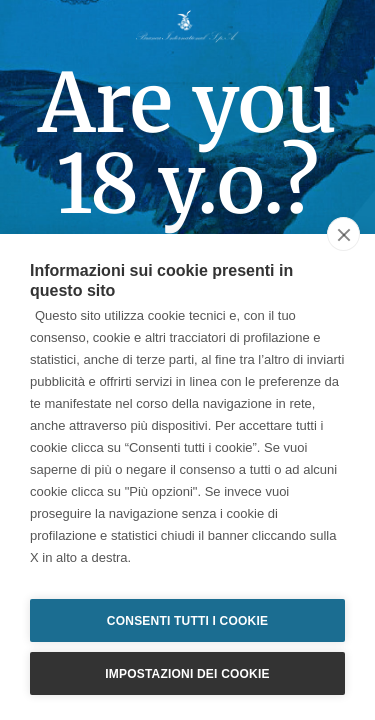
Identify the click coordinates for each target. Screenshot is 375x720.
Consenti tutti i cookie (187, 621)
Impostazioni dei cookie (187, 674)
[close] (343, 234)
